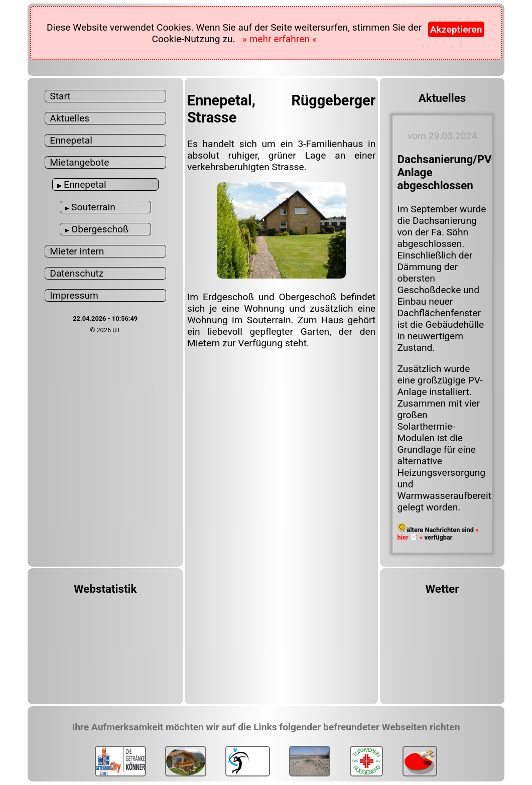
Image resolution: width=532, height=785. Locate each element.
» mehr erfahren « (280, 39)
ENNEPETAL (442, 644)
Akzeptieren (456, 29)
